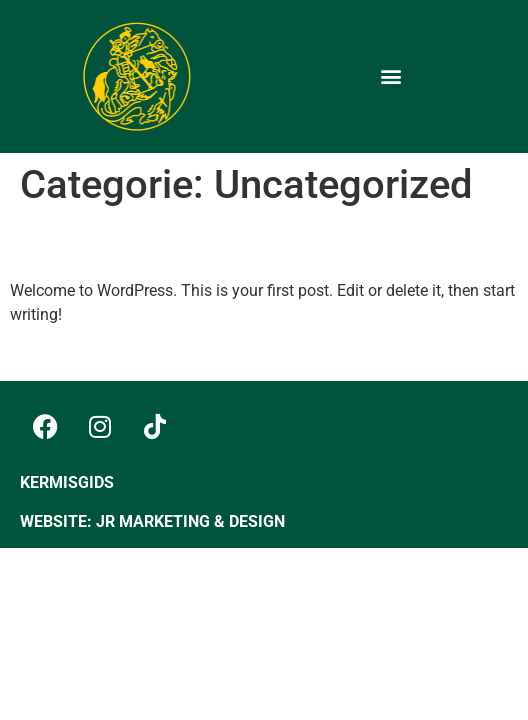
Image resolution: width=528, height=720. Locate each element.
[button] (391, 76)
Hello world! (94, 244)
